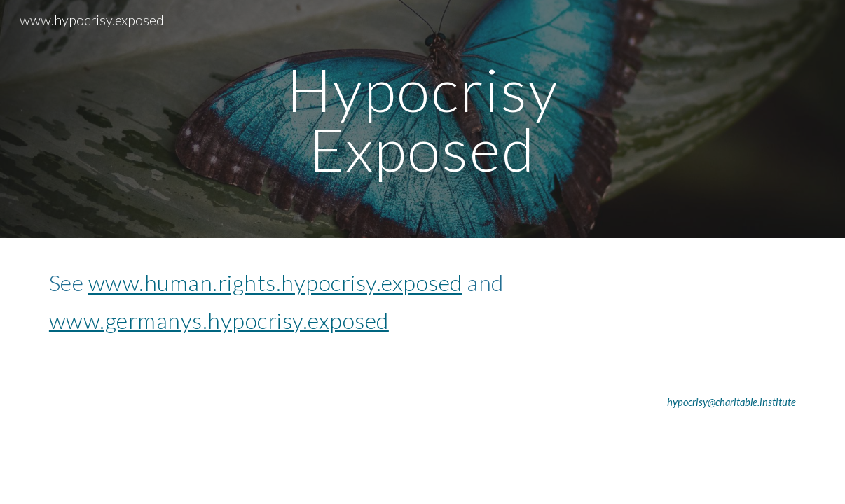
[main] (422, 119)
